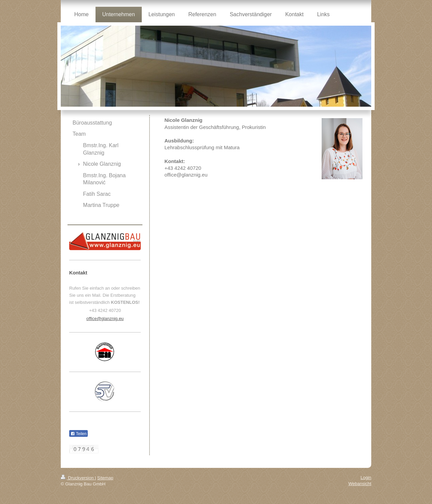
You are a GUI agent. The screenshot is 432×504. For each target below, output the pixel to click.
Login (366, 478)
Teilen (78, 434)
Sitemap (105, 478)
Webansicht (360, 484)
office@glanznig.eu (105, 319)
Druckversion (78, 478)
